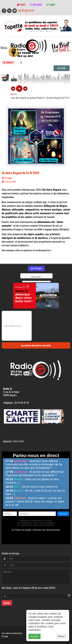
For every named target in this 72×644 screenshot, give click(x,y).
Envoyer (7, 594)
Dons (21, 5)
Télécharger (9, 182)
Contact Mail (18, 433)
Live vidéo (36, 5)
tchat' (51, 5)
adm (5, 628)
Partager (7, 178)
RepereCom (18, 625)
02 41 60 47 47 (26, 11)
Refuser (61, 636)
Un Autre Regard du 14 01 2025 (20, 173)
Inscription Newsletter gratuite (36, 337)
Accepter (34, 636)
